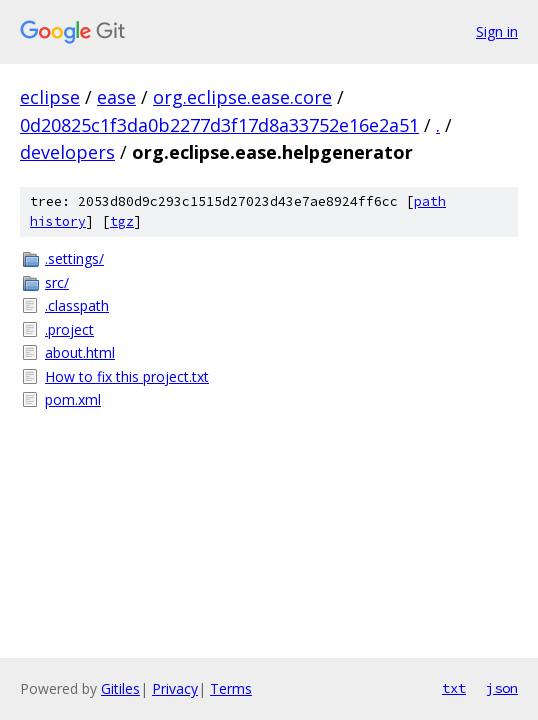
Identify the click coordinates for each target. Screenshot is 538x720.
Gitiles (120, 688)
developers (67, 152)
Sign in (497, 31)
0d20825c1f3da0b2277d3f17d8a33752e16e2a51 (219, 125)
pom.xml (73, 399)
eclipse (50, 97)
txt (454, 688)
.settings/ (74, 258)
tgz (122, 221)
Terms (231, 688)
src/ (57, 282)
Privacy (175, 688)
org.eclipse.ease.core (242, 97)
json (502, 688)
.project (69, 329)
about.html (80, 352)
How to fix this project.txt (127, 376)
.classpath (77, 305)
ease (116, 97)
